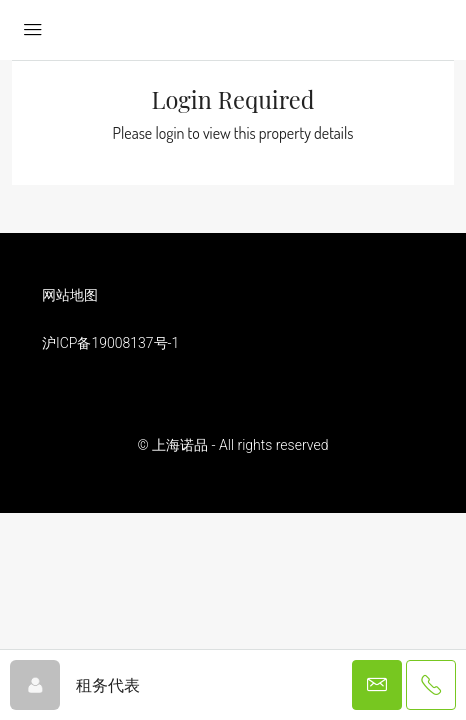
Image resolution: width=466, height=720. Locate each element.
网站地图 (70, 295)
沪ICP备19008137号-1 (110, 343)
